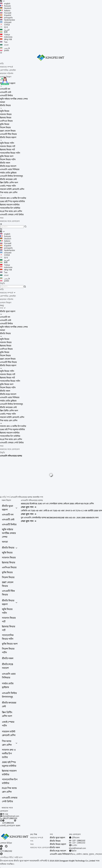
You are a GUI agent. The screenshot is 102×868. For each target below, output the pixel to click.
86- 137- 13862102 (77, 843)
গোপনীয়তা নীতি (7, 857)
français (5, 6)
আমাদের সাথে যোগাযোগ (10, 221)
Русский (6, 13)
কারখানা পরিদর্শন (7, 73)
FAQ (2, 305)
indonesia (6, 37)
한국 (4, 27)
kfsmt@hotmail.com (11, 816)
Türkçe (5, 35)
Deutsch (6, 8)
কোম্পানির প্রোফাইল (8, 70)
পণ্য (2, 308)
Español (5, 15)
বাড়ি (2, 64)
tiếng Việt (6, 39)
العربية (5, 30)
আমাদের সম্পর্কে (6, 67)
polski (5, 50)
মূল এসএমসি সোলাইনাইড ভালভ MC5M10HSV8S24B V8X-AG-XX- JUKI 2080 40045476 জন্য (60, 518)
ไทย (4, 42)
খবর (2, 218)
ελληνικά (6, 22)
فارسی (5, 48)
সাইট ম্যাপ (19, 857)
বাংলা (4, 45)
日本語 (5, 25)
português (6, 18)
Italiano (5, 11)
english (5, 4)
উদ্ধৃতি (2, 453)
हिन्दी (4, 32)
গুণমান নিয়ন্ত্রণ (6, 77)
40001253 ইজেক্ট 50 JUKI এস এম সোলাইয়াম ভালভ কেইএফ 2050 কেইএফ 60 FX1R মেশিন (57, 504)
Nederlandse (7, 20)
